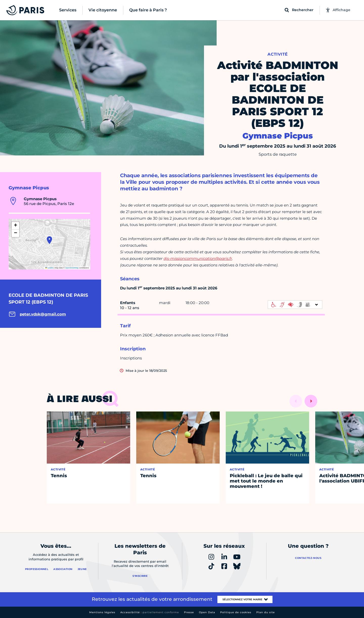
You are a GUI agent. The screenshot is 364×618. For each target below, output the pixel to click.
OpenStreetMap (72, 268)
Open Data (207, 612)
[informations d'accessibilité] (295, 305)
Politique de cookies (236, 612)
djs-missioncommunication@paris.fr (198, 258)
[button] (49, 240)
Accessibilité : (150, 612)
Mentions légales (102, 612)
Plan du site (266, 612)
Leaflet (49, 268)
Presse (189, 612)
